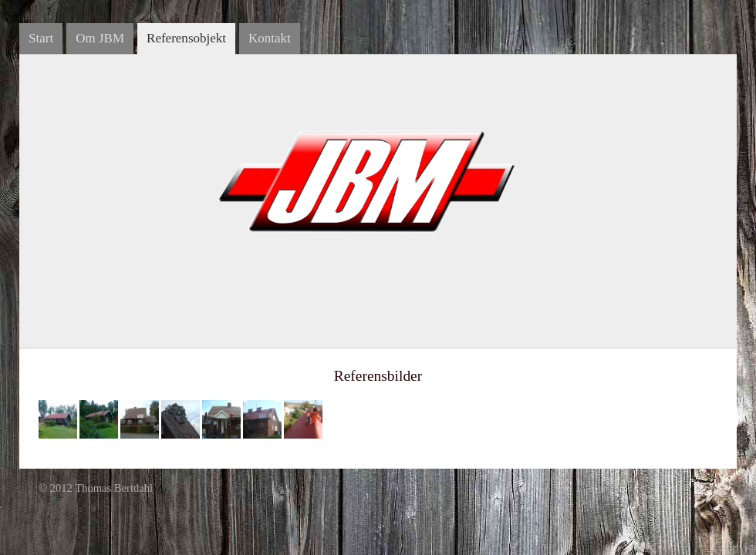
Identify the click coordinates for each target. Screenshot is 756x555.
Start (41, 38)
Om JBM (100, 38)
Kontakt (270, 38)
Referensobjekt (186, 38)
